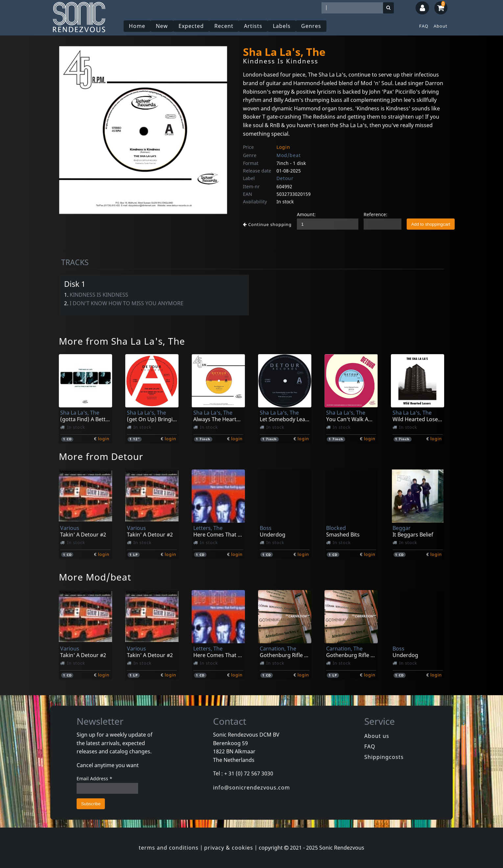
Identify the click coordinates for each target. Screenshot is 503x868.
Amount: (306, 214)
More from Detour (101, 456)
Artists (253, 26)
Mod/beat (289, 155)
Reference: (375, 214)
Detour (285, 178)
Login (283, 147)
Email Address (95, 778)
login (104, 439)
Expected (191, 26)
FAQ (424, 26)
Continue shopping (267, 224)
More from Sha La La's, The (122, 341)
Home (137, 26)
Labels (282, 26)
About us (377, 736)
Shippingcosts (384, 757)
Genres (311, 26)
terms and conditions (169, 848)
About (441, 26)
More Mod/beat (95, 577)
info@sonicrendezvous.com (251, 788)
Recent (224, 26)
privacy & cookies (229, 848)
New (162, 26)
